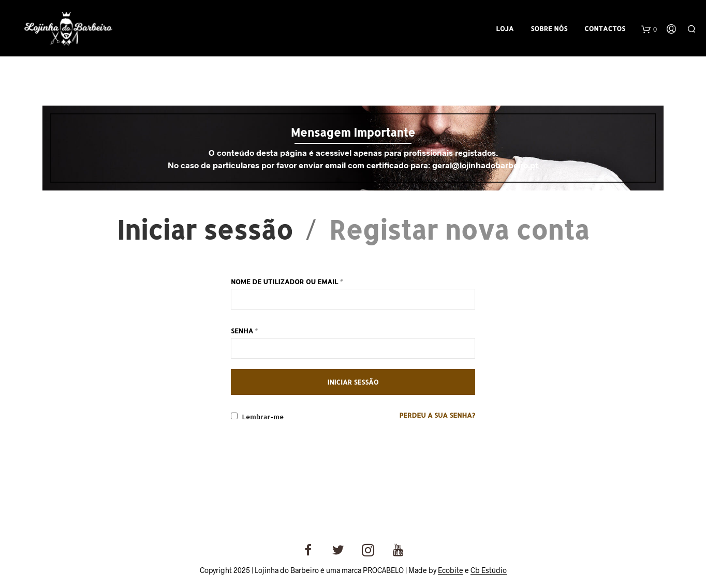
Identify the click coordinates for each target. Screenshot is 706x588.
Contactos (605, 28)
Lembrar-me (257, 417)
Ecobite (451, 570)
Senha (245, 331)
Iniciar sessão (205, 229)
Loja (505, 28)
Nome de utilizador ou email (287, 282)
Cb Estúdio (489, 570)
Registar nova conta (459, 229)
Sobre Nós (549, 28)
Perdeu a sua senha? (437, 415)
